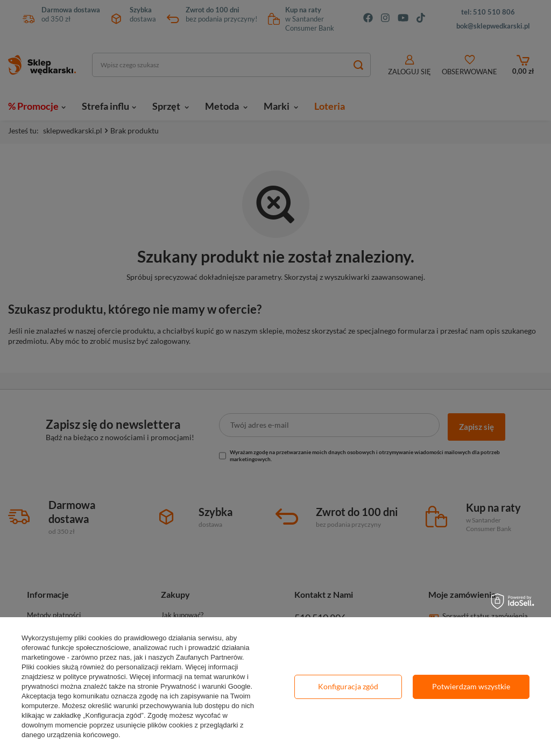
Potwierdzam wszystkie (471, 686)
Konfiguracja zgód (348, 686)
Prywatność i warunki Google (206, 686)
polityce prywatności (94, 677)
